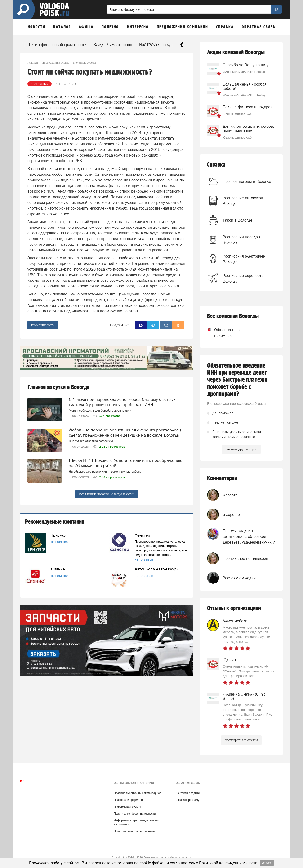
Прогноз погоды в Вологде (247, 181)
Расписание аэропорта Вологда (243, 278)
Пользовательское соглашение (134, 831)
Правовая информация (129, 800)
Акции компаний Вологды (236, 52)
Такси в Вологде (238, 220)
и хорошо (231, 514)
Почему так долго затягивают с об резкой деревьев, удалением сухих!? (249, 537)
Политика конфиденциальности (135, 814)
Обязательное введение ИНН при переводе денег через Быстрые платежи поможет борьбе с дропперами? (237, 380)
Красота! (231, 495)
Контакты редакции (188, 793)
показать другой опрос (241, 449)
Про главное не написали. (246, 558)
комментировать (43, 325)
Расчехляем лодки (239, 578)
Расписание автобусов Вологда (243, 201)
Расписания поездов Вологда (241, 240)
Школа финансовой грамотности (57, 45)
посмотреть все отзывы (241, 740)
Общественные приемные (223, 333)
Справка (216, 165)
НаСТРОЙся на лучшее (160, 45)
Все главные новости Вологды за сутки (107, 494)
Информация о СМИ (127, 807)
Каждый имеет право (113, 45)
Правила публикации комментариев (137, 793)
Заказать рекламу (187, 800)
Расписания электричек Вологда (244, 259)
